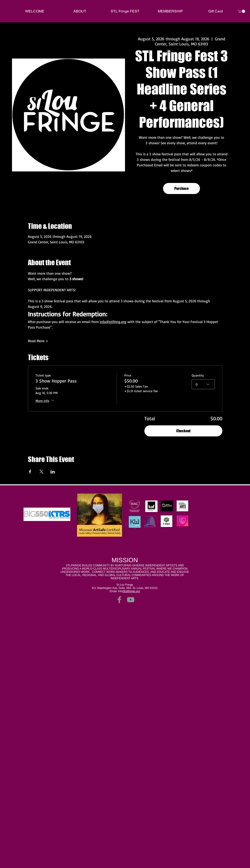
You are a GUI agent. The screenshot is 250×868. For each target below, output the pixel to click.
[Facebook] (119, 600)
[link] (242, 11)
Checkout (183, 431)
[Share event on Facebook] (30, 472)
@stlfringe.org (131, 591)
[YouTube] (131, 600)
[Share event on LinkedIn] (53, 472)
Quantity (198, 375)
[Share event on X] (41, 472)
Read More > (38, 341)
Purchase (182, 188)
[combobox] (203, 384)
